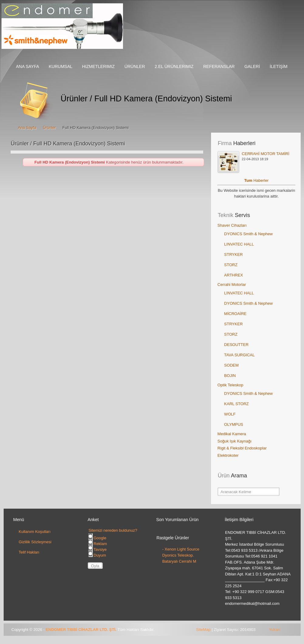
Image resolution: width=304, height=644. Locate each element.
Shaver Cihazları (232, 225)
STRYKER (233, 254)
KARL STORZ (236, 404)
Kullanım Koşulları (35, 532)
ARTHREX (234, 275)
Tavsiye (97, 549)
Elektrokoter (228, 455)
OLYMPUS (234, 424)
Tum (249, 180)
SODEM (231, 365)
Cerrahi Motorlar (232, 285)
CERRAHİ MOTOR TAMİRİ (266, 154)
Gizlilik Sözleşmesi (35, 542)
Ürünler (49, 128)
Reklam (98, 544)
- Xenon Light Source (181, 549)
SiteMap (203, 630)
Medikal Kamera (232, 434)
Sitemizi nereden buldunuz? (113, 530)
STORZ (231, 265)
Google (97, 538)
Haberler (261, 180)
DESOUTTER (236, 345)
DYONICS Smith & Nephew (248, 234)
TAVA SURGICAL (239, 355)
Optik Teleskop (230, 385)
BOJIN (230, 376)
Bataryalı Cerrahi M (179, 561)
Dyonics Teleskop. (178, 555)
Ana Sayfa (27, 128)
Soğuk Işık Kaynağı (234, 441)
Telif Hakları (29, 552)
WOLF (230, 414)
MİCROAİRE (235, 314)
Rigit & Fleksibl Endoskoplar (242, 448)
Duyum (97, 555)
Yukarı (275, 630)
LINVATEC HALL (239, 244)
